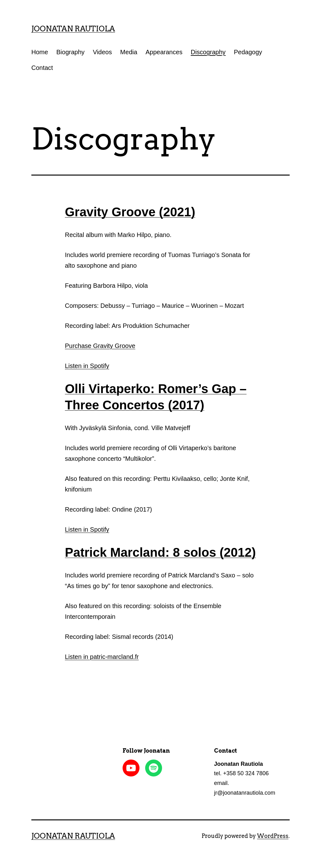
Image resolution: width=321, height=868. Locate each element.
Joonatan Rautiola (73, 29)
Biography (71, 52)
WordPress (273, 836)
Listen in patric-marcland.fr (102, 657)
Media (129, 52)
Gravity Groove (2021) (130, 212)
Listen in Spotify (87, 366)
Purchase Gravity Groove (100, 346)
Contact (42, 68)
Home (40, 52)
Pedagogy (248, 52)
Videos (102, 52)
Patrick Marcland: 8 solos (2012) (160, 552)
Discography (208, 52)
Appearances (164, 52)
